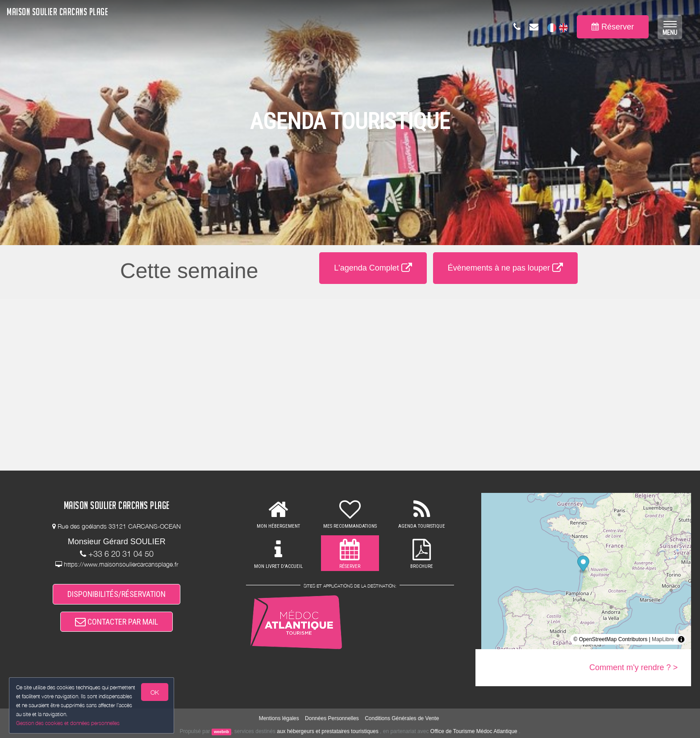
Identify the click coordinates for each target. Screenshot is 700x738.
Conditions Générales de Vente (402, 718)
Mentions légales (279, 718)
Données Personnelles (332, 718)
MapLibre (663, 639)
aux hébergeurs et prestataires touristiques (327, 731)
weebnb (221, 732)
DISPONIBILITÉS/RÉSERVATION (117, 594)
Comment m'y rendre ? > (633, 667)
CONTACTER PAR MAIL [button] (117, 622)
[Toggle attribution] (681, 639)
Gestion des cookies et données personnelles (68, 723)
